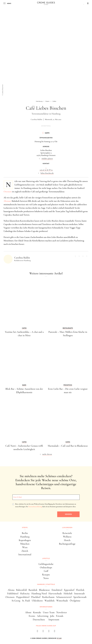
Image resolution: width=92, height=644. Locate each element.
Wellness (67, 537)
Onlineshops (46, 567)
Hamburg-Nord (39, 594)
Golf (46, 571)
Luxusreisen (67, 528)
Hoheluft (68, 594)
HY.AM (59, 638)
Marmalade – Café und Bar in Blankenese (68, 446)
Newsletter (62, 612)
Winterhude (62, 601)
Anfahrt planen (47, 159)
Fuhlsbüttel (13, 594)
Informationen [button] (46, 607)
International (25, 554)
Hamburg (25, 537)
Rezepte (46, 575)
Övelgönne (75, 601)
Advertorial (46, 126)
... (46, 167)
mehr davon (47, 454)
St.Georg (16, 601)
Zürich (25, 551)
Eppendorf (69, 590)
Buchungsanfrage (67, 544)
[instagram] (43, 632)
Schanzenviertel (64, 597)
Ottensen (8, 192)
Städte (25, 528)
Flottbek (80, 590)
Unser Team (49, 612)
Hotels (67, 540)
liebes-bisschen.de (47, 173)
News (46, 578)
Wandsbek (50, 601)
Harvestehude (55, 594)
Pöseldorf (36, 597)
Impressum (54, 620)
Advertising (43, 616)
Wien (25, 547)
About (28, 612)
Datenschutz (39, 620)
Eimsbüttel (57, 590)
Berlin (25, 533)
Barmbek (33, 590)
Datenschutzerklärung (35, 507)
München (25, 544)
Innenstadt (79, 594)
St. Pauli (26, 601)
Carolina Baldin (37, 119)
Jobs (52, 616)
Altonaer (7, 201)
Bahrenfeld (21, 590)
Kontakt (37, 612)
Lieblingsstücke (46, 564)
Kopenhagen (25, 540)
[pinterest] (49, 632)
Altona (11, 590)
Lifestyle (46, 558)
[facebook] (37, 632)
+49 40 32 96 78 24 (46, 170)
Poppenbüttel (23, 597)
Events (32, 616)
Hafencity (25, 594)
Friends (60, 616)
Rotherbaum (48, 597)
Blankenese (44, 590)
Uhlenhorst (37, 601)
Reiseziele (67, 533)
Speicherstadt (80, 597)
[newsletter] (55, 632)
